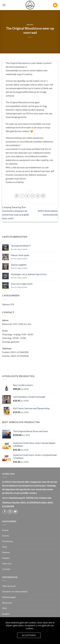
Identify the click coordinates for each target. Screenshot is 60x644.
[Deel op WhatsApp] (17, 196)
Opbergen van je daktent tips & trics (29, 274)
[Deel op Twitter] (27, 196)
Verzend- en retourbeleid (15, 591)
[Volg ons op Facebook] (5, 512)
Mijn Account (9, 586)
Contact (6, 569)
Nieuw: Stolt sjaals (20, 255)
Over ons (7, 563)
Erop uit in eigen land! (22, 284)
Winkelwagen (9, 597)
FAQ (5, 547)
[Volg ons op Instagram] (10, 512)
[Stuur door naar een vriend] (33, 196)
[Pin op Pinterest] (38, 196)
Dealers (6, 558)
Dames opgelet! (19, 265)
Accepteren (29, 635)
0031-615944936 (30, 502)
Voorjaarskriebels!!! (21, 246)
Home (5, 530)
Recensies (7, 603)
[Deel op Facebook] (22, 196)
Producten (7, 541)
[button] (4, 5)
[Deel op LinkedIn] (43, 196)
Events (6, 536)
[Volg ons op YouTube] (15, 512)
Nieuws (30, 25)
